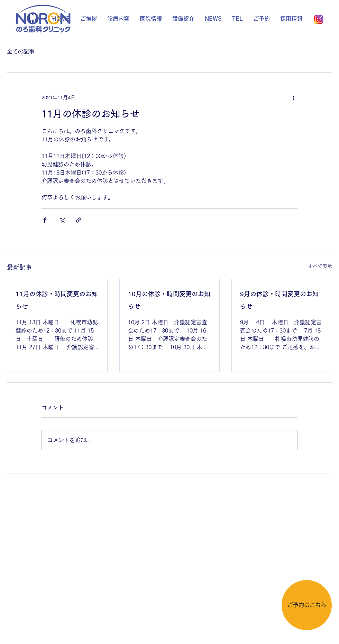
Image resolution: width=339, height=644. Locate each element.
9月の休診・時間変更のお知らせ (279, 300)
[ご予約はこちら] (307, 605)
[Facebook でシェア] (45, 220)
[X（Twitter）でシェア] (62, 220)
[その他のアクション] (293, 97)
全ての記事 (21, 51)
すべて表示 (320, 266)
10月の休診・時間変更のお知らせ (169, 300)
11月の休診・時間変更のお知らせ (57, 300)
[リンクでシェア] (79, 220)
